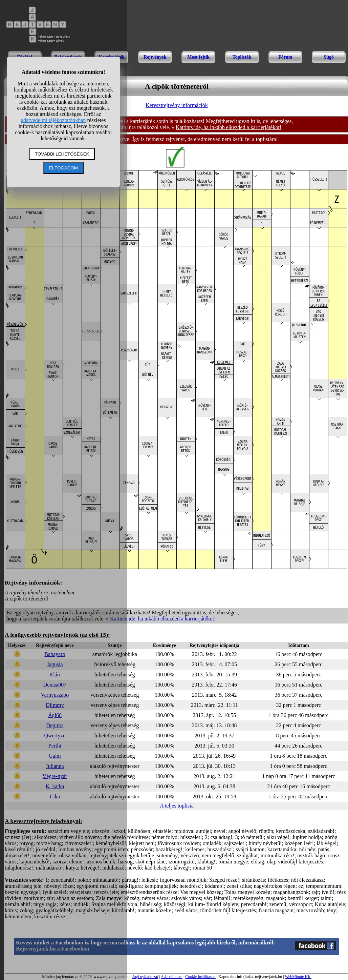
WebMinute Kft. (298, 977)
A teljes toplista (177, 806)
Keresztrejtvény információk (177, 105)
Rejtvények (155, 57)
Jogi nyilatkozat (145, 977)
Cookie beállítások (200, 977)
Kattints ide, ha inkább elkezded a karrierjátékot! (229, 127)
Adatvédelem (172, 977)
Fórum (285, 57)
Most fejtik (198, 57)
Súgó (329, 57)
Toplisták (242, 57)
